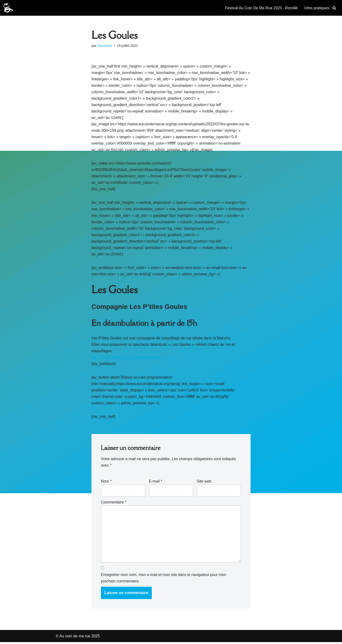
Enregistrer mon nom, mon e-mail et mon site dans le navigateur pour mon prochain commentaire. (164, 580)
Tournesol (105, 46)
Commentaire (114, 504)
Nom (106, 483)
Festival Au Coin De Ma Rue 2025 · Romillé (261, 8)
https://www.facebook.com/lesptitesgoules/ (127, 358)
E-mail (156, 483)
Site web (204, 483)
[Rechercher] (334, 8)
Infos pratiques (317, 8)
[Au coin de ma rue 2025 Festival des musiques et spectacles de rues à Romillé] (8, 8)
